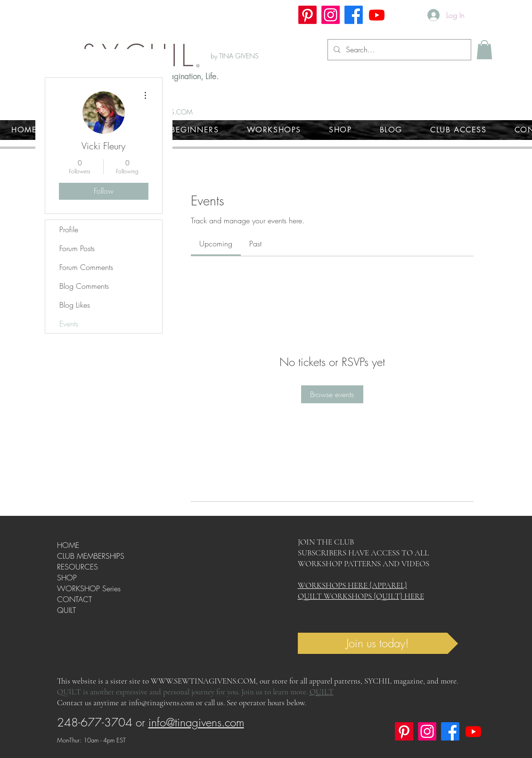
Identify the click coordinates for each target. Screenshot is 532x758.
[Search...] (398, 50)
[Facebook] (354, 15)
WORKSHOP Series (89, 588)
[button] (484, 50)
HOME (68, 545)
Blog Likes (75, 305)
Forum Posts (77, 248)
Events (69, 324)
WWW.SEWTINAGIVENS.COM (203, 681)
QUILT (66, 610)
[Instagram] (331, 15)
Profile (69, 229)
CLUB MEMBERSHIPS (91, 556)
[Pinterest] (307, 15)
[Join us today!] (378, 643)
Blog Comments (84, 286)
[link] (216, 244)
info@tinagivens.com (161, 703)
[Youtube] (377, 15)
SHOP (67, 578)
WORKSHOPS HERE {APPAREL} (352, 585)
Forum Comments (86, 267)
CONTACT (74, 599)
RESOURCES (78, 567)
